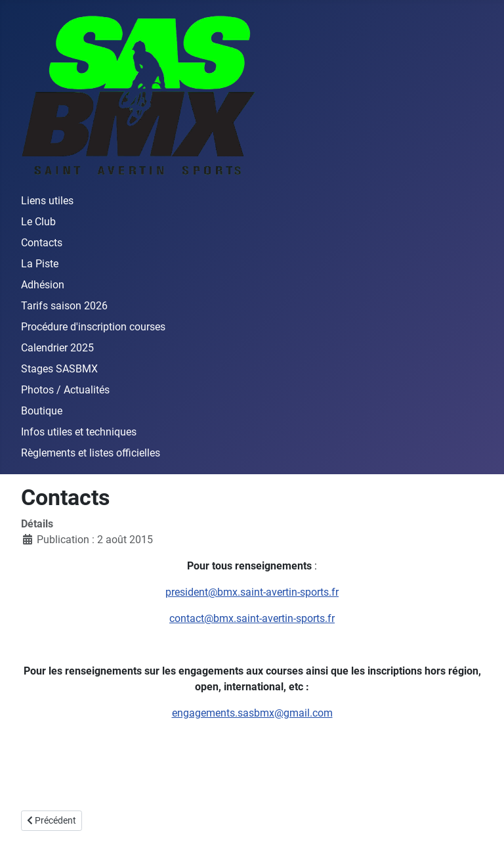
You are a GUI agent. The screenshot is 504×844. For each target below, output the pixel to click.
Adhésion (43, 285)
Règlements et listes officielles (91, 453)
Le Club (38, 222)
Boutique (42, 411)
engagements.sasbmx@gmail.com (252, 713)
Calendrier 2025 (57, 348)
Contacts (42, 243)
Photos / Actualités (65, 390)
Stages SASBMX (59, 369)
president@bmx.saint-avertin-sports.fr (252, 592)
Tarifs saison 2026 (64, 306)
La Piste (40, 264)
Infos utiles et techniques (79, 432)
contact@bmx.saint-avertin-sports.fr (252, 618)
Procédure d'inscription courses (93, 327)
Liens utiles (47, 201)
